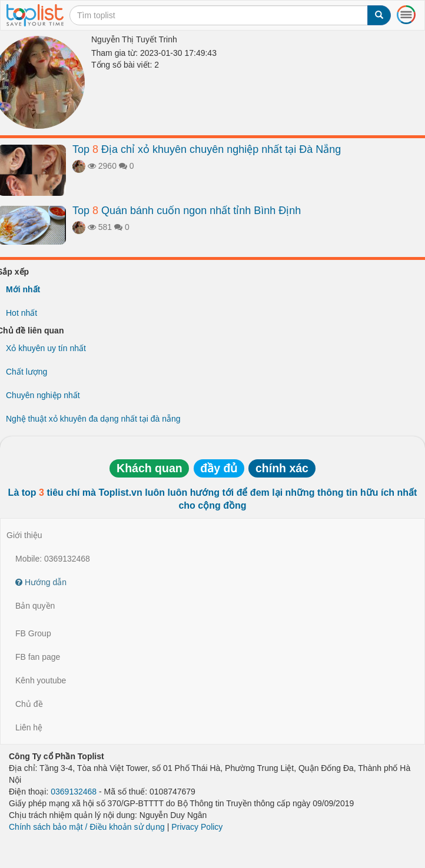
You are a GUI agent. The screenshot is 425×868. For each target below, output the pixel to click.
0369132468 (74, 792)
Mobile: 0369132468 (53, 559)
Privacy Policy (197, 827)
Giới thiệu (24, 535)
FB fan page (38, 657)
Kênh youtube (41, 680)
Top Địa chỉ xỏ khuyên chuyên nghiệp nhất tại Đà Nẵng (207, 149)
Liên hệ (29, 727)
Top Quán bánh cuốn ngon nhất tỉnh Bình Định (187, 211)
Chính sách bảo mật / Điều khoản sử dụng (87, 827)
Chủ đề (29, 704)
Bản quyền (35, 606)
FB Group (33, 633)
